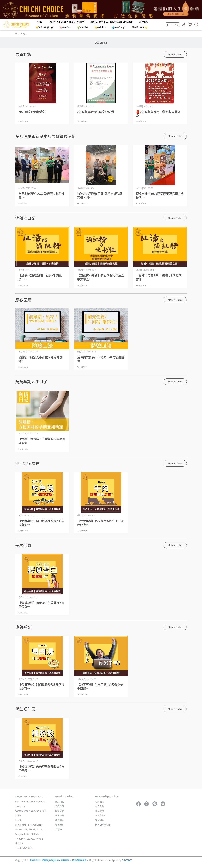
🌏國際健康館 (119, 27)
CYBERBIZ (127, 860)
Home (39, 22)
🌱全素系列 (83, 27)
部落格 (59, 829)
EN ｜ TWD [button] (173, 25)
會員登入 (100, 801)
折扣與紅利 (101, 815)
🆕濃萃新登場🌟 (139, 27)
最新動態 (144, 22)
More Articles (175, 54)
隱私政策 (60, 811)
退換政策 (60, 806)
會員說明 (100, 811)
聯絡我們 (60, 825)
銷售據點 (60, 820)
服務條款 (60, 815)
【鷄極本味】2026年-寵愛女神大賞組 (66, 22)
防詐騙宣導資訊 (103, 825)
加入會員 (100, 806)
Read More (23, 121)
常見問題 (100, 820)
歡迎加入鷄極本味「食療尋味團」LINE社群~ (112, 22)
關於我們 (60, 801)
